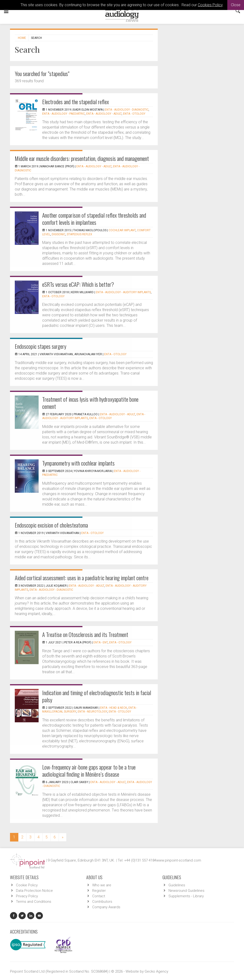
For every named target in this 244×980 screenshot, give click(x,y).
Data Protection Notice (34, 891)
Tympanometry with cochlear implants (78, 463)
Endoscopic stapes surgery (41, 346)
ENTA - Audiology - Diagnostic (127, 110)
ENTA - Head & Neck (114, 708)
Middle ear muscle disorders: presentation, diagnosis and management (82, 158)
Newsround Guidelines (186, 891)
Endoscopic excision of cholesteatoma (51, 525)
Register (99, 891)
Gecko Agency (156, 971)
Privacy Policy (27, 896)
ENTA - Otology (134, 114)
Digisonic (58, 234)
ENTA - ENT (101, 642)
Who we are (102, 885)
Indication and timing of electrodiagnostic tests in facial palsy (97, 696)
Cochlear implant (122, 230)
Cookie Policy (27, 885)
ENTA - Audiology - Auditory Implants (123, 292)
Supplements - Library (186, 896)
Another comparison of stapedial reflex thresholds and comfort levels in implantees (94, 219)
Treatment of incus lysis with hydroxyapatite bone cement (90, 403)
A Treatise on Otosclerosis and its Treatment (85, 634)
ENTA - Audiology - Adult (104, 114)
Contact (99, 896)
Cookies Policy (210, 5)
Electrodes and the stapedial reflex (76, 102)
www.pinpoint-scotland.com (179, 860)
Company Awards (106, 907)
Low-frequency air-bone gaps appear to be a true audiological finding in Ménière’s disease (89, 770)
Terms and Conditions (34, 902)
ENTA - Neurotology (92, 712)
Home (22, 38)
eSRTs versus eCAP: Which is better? (78, 284)
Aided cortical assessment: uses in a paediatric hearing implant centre (82, 578)
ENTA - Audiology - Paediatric (64, 114)
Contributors (102, 902)
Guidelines (177, 885)
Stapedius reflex (79, 234)
